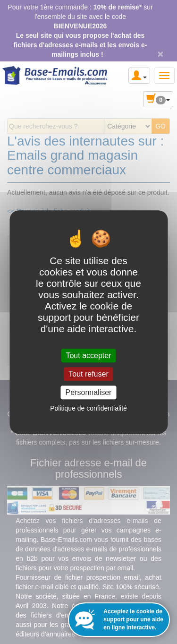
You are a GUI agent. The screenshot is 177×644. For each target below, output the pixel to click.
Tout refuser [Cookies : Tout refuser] (88, 374)
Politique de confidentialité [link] (88, 408)
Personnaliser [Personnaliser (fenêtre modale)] (89, 392)
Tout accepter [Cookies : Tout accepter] (88, 356)
